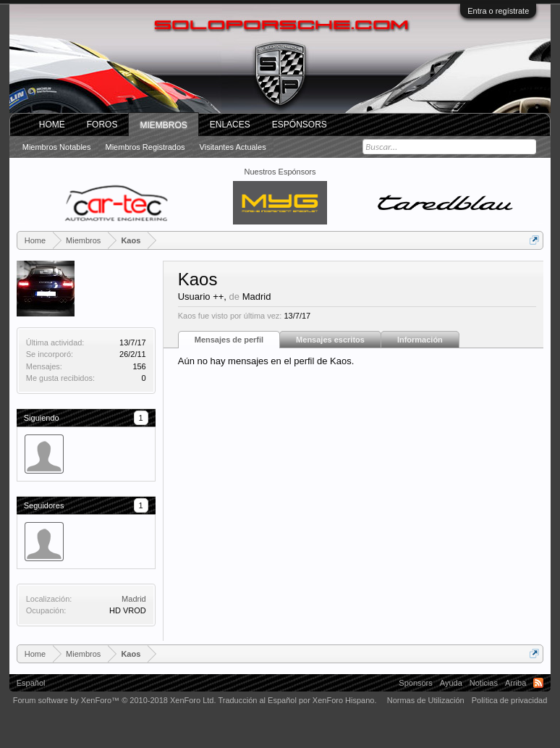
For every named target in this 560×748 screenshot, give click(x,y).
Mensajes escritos (330, 340)
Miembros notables (57, 147)
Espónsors (300, 125)
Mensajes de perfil (229, 340)
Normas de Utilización (426, 700)
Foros (102, 125)
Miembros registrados (145, 147)
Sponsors (415, 683)
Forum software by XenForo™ (115, 700)
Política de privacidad (510, 700)
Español (31, 683)
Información (420, 340)
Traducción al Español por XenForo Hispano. (297, 700)
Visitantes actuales (233, 147)
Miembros (163, 125)
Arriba (516, 683)
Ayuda (451, 683)
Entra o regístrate (498, 11)
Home (52, 125)
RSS (538, 683)
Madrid (134, 599)
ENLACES (230, 125)
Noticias (484, 683)
